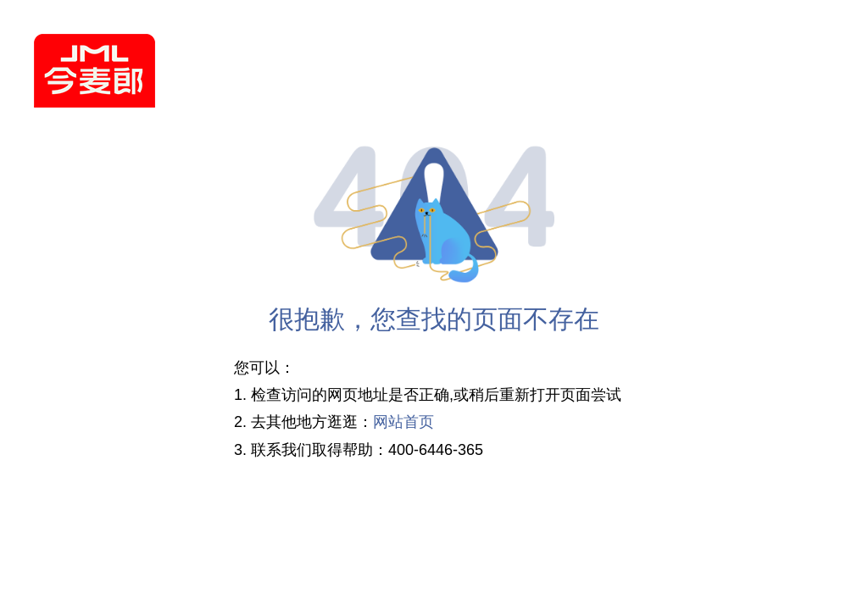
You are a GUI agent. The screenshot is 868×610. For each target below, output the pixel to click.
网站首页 (403, 423)
